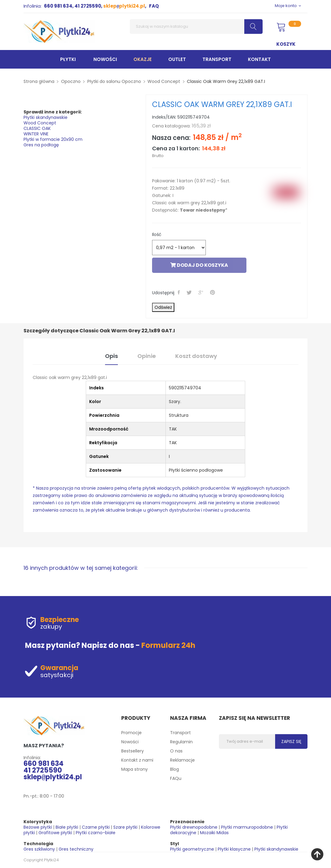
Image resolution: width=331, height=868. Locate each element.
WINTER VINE (36, 134)
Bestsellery (133, 751)
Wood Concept (40, 123)
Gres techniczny (76, 849)
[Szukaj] (196, 27)
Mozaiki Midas (214, 833)
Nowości (130, 742)
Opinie (147, 356)
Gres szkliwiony (39, 849)
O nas (176, 751)
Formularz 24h (168, 645)
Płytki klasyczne (234, 849)
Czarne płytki (96, 827)
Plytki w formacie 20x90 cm (53, 139)
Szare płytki (125, 827)
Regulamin (181, 742)
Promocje (131, 733)
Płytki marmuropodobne (247, 827)
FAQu (176, 778)
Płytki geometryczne (192, 849)
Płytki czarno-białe (96, 833)
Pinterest (213, 292)
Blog (175, 769)
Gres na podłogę (41, 145)
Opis (111, 356)
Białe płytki (67, 827)
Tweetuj (190, 292)
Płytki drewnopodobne (194, 827)
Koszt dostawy (196, 356)
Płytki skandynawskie (45, 117)
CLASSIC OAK (37, 128)
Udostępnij (179, 292)
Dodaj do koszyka (199, 265)
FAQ (154, 6)
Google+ (202, 292)
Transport (180, 733)
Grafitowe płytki (55, 833)
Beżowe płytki (38, 827)
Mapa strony (135, 769)
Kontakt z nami (137, 760)
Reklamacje (182, 760)
